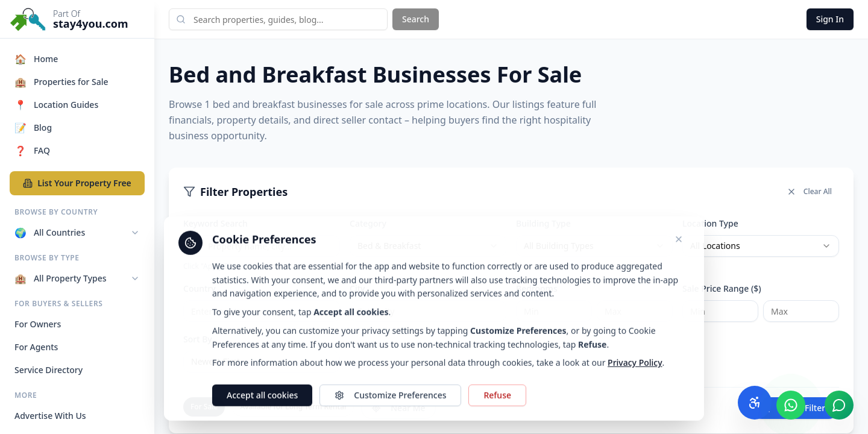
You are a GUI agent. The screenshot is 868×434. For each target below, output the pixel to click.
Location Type (710, 223)
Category (368, 223)
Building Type (543, 223)
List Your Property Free (77, 183)
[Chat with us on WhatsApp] (791, 405)
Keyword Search (215, 223)
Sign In (830, 19)
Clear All (809, 191)
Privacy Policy (635, 399)
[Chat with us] (839, 405)
